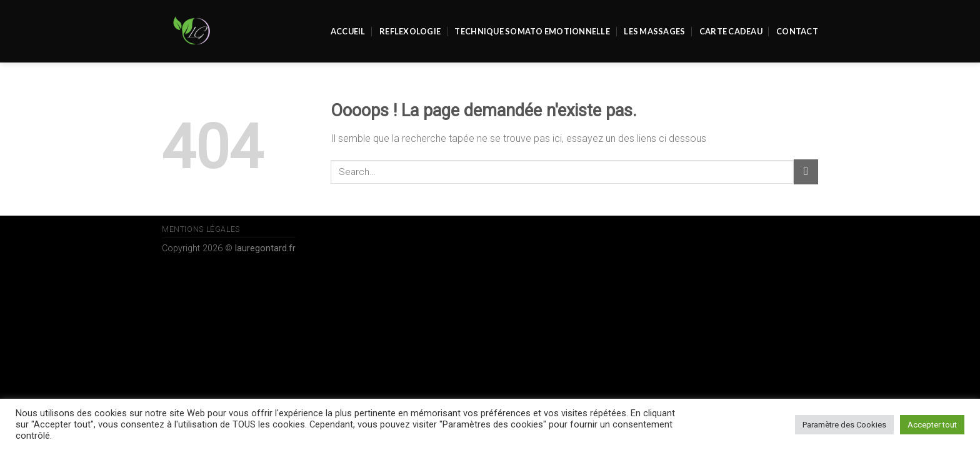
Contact (797, 31)
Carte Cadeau (731, 31)
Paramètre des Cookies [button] (844, 425)
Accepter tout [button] (932, 425)
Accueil (348, 31)
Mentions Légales (201, 229)
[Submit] (806, 172)
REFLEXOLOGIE (410, 31)
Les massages (654, 31)
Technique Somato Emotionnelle (532, 31)
